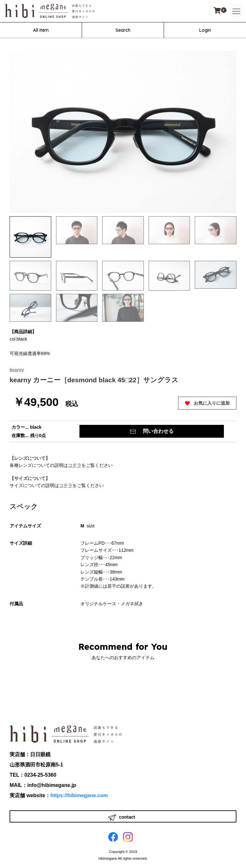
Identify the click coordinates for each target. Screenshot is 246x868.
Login (205, 30)
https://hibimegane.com (79, 795)
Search (123, 30)
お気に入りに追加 (207, 403)
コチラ (75, 465)
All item (41, 30)
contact (122, 818)
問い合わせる (152, 432)
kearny (17, 370)
